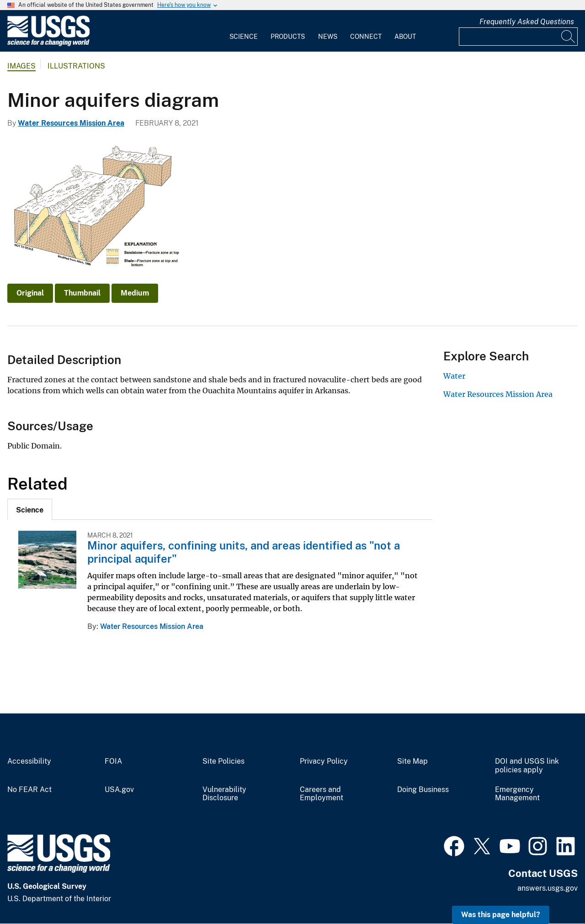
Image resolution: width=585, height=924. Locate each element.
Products (288, 37)
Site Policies (223, 761)
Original (30, 293)
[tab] (30, 509)
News (328, 37)
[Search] (569, 37)
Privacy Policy (324, 761)
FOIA (113, 761)
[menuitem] (244, 31)
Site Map (412, 761)
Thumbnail (82, 293)
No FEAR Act (29, 790)
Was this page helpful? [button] (501, 915)
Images (21, 66)
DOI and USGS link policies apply (527, 766)
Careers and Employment (322, 794)
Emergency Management (517, 794)
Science (244, 37)
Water (454, 376)
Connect (366, 37)
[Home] (48, 44)
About (405, 37)
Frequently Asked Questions (527, 22)
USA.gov (119, 790)
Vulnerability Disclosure (224, 794)
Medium (135, 293)
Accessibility (29, 761)
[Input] (518, 37)
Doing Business (423, 790)
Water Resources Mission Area (71, 123)
